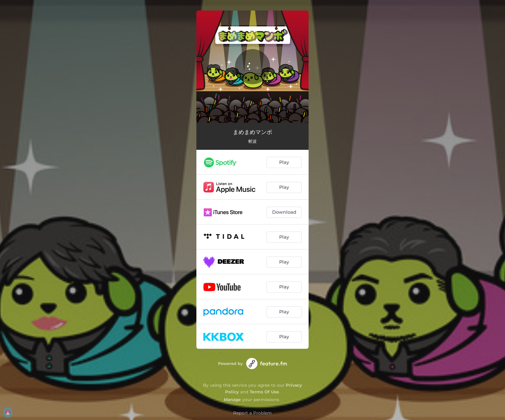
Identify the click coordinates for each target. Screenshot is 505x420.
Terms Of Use (264, 392)
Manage (232, 399)
